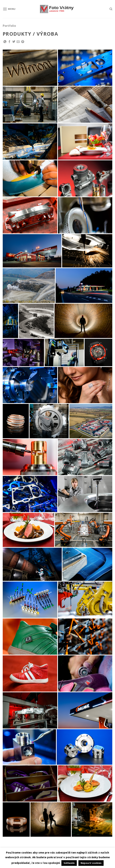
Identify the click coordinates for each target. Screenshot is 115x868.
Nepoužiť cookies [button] (91, 863)
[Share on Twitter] (14, 42)
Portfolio (9, 26)
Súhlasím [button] (69, 863)
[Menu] (9, 9)
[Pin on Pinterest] (23, 42)
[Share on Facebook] (9, 42)
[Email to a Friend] (18, 42)
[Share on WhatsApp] (5, 42)
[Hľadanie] (111, 9)
